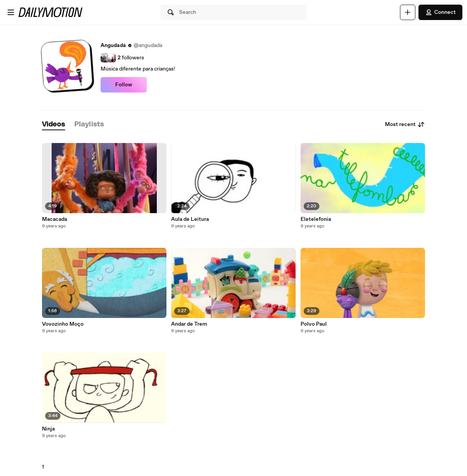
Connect (440, 12)
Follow (124, 85)
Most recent (405, 124)
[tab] (54, 125)
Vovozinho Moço (63, 324)
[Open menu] (11, 12)
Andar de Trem (189, 324)
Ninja (48, 429)
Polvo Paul (314, 324)
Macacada (55, 219)
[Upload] (408, 12)
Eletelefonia (316, 219)
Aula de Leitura (190, 219)
